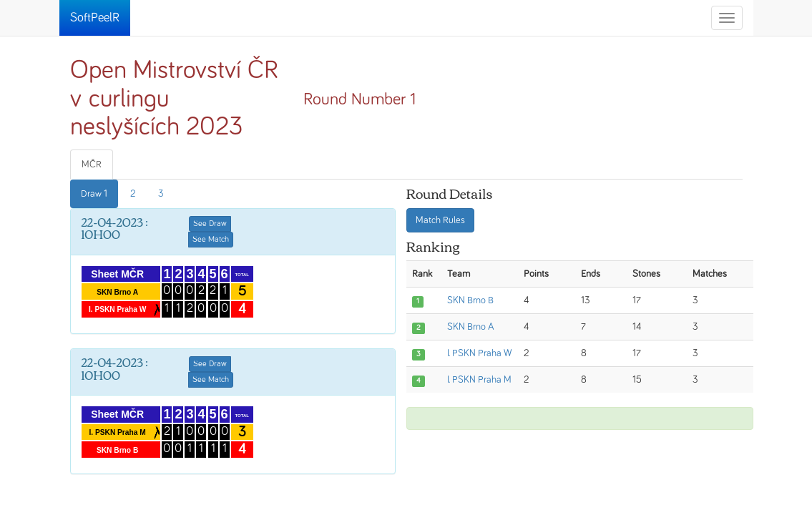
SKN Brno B (470, 300)
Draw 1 (94, 194)
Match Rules (440, 220)
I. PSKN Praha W (479, 353)
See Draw (210, 224)
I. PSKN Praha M (479, 380)
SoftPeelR (95, 18)
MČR (92, 165)
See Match (211, 240)
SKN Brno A (471, 327)
